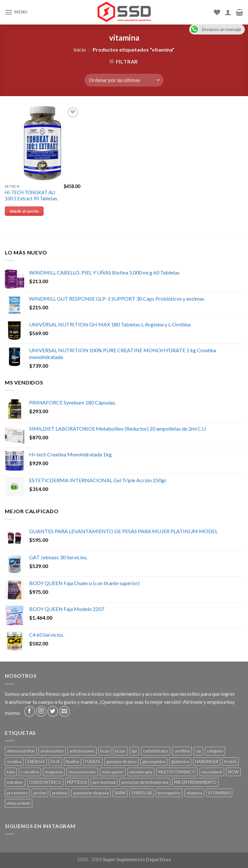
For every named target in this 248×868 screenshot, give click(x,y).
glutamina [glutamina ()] (180, 762)
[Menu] (16, 12)
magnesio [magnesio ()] (54, 772)
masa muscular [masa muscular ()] (82, 772)
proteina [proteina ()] (60, 793)
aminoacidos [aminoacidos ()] (52, 751)
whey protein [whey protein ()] (19, 803)
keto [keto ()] (11, 772)
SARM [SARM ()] (120, 793)
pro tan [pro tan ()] (40, 793)
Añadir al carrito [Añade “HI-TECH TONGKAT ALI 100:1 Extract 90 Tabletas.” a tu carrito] (24, 211)
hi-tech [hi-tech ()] (230, 762)
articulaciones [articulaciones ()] (82, 751)
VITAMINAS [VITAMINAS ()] (219, 793)
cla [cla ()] (198, 751)
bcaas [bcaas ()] (120, 751)
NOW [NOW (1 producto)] (233, 772)
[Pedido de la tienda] (124, 80)
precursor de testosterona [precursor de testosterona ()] (145, 782)
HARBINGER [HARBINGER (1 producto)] (207, 762)
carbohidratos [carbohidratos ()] (155, 751)
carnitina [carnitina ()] (182, 751)
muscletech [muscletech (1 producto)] (212, 772)
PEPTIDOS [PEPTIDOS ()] (77, 782)
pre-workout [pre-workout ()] (104, 782)
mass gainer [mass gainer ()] (113, 772)
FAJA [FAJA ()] (55, 762)
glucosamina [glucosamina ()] (154, 762)
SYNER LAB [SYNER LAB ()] (142, 793)
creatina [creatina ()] (14, 762)
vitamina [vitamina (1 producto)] (194, 793)
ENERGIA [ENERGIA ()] (36, 762)
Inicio (80, 50)
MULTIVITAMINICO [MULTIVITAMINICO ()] (177, 772)
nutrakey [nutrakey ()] (15, 782)
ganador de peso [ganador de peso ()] (121, 762)
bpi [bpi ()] (134, 751)
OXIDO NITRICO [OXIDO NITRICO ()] (45, 782)
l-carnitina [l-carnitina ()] (30, 772)
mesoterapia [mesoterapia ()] (141, 772)
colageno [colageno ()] (215, 751)
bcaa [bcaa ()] (105, 751)
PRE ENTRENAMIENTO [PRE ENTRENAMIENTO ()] (195, 782)
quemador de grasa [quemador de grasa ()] (91, 793)
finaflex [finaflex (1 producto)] (72, 762)
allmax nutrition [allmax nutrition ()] (21, 751)
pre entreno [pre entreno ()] (17, 793)
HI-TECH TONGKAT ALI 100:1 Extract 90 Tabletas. (31, 195)
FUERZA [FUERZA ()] (93, 762)
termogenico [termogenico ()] (169, 793)
